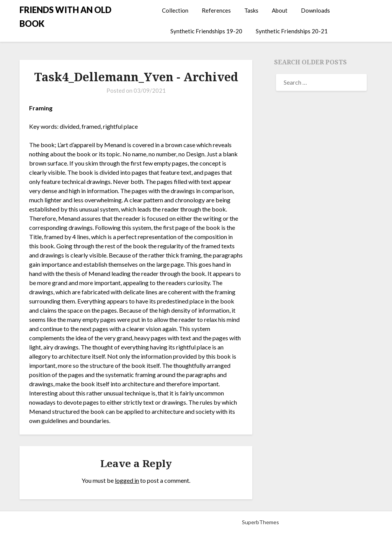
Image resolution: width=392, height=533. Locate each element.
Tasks (251, 10)
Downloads (315, 10)
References (216, 10)
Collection (175, 10)
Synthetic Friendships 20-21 (292, 31)
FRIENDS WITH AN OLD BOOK (65, 17)
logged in (127, 480)
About (280, 10)
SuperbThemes (261, 522)
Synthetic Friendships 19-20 (206, 31)
